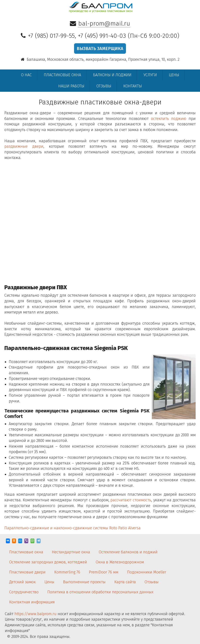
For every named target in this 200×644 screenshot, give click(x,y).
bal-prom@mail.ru (104, 23)
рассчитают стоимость (131, 500)
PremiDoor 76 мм (104, 572)
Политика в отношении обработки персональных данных (100, 592)
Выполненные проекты (84, 582)
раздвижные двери (24, 146)
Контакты (133, 86)
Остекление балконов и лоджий (128, 552)
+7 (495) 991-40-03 (102, 36)
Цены (174, 75)
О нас (26, 75)
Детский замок (22, 582)
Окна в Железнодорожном (120, 562)
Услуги (150, 75)
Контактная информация (32, 602)
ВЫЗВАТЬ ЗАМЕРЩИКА (100, 48)
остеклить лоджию (169, 119)
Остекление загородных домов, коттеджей (48, 562)
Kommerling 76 (67, 572)
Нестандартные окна (71, 552)
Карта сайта (125, 582)
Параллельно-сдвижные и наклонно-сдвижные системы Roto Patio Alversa (73, 528)
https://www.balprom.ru (35, 614)
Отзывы (104, 86)
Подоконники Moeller (147, 572)
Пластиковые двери (27, 572)
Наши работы (71, 86)
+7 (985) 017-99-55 (51, 36)
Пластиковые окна (62, 75)
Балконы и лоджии (112, 75)
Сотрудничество (24, 592)
